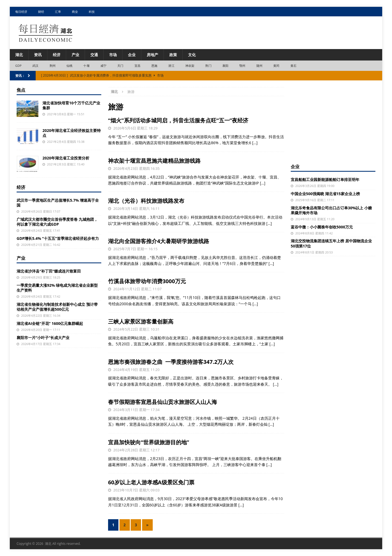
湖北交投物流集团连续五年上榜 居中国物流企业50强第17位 (331, 243)
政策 (173, 55)
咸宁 (103, 66)
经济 (57, 55)
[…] (255, 143)
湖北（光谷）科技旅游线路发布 (146, 201)
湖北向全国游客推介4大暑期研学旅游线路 (159, 241)
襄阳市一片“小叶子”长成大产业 (43, 338)
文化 (192, 55)
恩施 (154, 66)
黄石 (293, 66)
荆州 (53, 66)
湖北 (19, 55)
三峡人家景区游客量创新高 (141, 321)
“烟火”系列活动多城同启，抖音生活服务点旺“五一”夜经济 (178, 120)
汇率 (58, 12)
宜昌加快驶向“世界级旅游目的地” (149, 442)
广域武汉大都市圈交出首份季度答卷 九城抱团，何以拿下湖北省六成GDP (57, 222)
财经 (41, 12)
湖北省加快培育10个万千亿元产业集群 (71, 105)
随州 (259, 66)
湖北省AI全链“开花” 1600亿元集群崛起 (50, 323)
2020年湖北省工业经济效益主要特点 (72, 133)
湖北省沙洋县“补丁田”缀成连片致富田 (49, 271)
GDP (18, 66)
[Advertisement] (333, 121)
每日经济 (21, 12)
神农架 (190, 66)
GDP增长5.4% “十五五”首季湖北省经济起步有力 (58, 238)
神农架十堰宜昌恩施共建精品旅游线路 (154, 161)
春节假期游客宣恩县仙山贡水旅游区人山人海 (163, 402)
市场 (113, 55)
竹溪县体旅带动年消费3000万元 (147, 281)
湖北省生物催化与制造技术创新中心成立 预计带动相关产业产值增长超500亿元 (57, 307)
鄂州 (242, 66)
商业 (75, 12)
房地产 (152, 55)
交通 (94, 55)
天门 (120, 66)
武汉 (35, 66)
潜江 (171, 66)
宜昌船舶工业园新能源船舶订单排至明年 (325, 179)
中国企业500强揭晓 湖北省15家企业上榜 (325, 194)
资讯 (38, 55)
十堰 (86, 66)
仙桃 (69, 66)
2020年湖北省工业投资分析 (66, 158)
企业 (132, 55)
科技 (92, 12)
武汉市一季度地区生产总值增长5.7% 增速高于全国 (58, 203)
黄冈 (276, 66)
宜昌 (137, 66)
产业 (75, 55)
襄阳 (225, 66)
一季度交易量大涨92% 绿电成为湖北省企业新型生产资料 (57, 288)
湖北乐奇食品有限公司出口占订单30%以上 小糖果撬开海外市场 (331, 210)
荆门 (208, 66)
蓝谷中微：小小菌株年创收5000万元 (322, 227)
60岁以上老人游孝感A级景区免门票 (151, 482)
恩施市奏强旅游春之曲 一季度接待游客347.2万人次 (171, 362)
